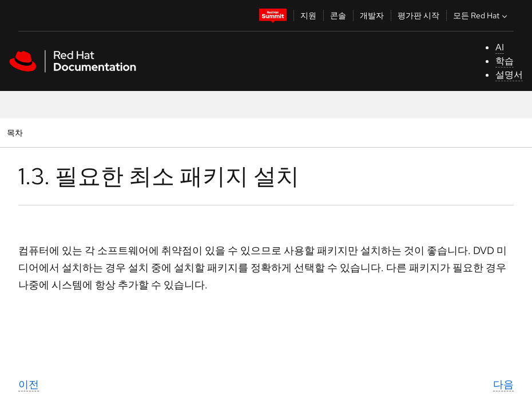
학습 (505, 61)
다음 (503, 384)
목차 (16, 132)
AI (500, 47)
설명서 (509, 75)
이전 (29, 384)
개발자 (372, 15)
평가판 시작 (418, 15)
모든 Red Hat (481, 15)
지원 (308, 15)
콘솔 (338, 15)
